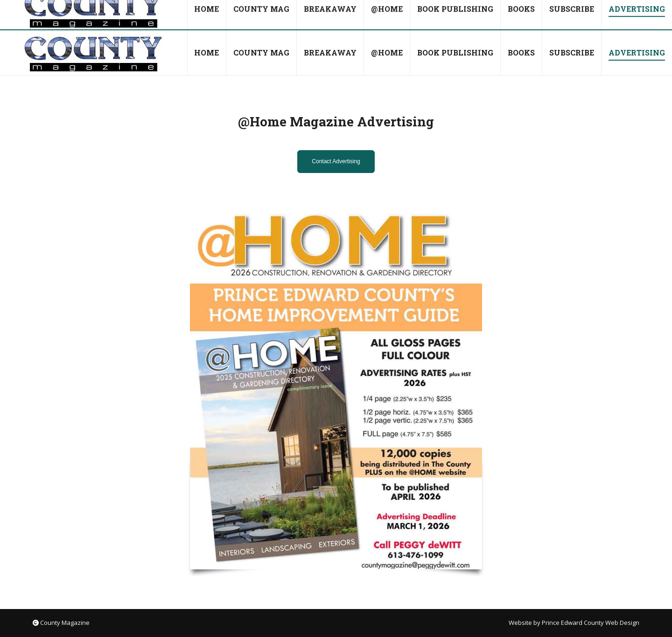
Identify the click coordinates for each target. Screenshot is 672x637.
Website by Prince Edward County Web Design (574, 623)
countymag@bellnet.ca (110, 15)
